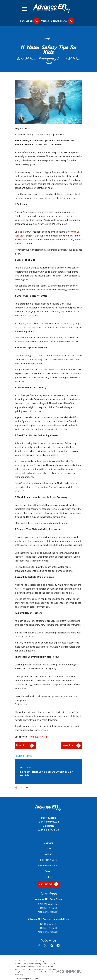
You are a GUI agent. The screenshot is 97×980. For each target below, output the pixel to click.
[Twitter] (45, 946)
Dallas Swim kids (23, 483)
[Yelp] (52, 946)
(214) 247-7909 (48, 830)
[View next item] (27, 788)
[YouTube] (58, 946)
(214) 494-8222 (48, 822)
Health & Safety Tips (38, 737)
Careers (48, 871)
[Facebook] (39, 946)
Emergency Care (48, 860)
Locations (48, 877)
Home (48, 848)
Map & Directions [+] (48, 912)
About (48, 854)
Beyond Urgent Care (48, 865)
